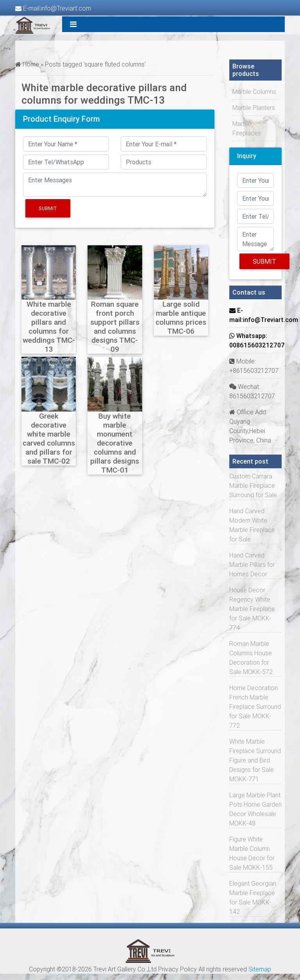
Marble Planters (254, 108)
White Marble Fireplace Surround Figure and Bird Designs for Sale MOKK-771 (255, 760)
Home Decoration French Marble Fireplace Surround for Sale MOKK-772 (255, 707)
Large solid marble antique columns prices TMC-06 (181, 317)
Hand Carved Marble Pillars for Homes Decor (252, 565)
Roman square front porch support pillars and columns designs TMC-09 (115, 326)
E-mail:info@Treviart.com (53, 8)
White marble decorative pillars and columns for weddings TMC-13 (49, 326)
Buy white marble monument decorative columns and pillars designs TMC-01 (115, 443)
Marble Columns (254, 92)
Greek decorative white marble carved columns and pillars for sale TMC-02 (49, 438)
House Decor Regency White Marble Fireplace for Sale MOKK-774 (252, 609)
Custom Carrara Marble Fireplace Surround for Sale (253, 486)
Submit (48, 208)
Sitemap (260, 969)
